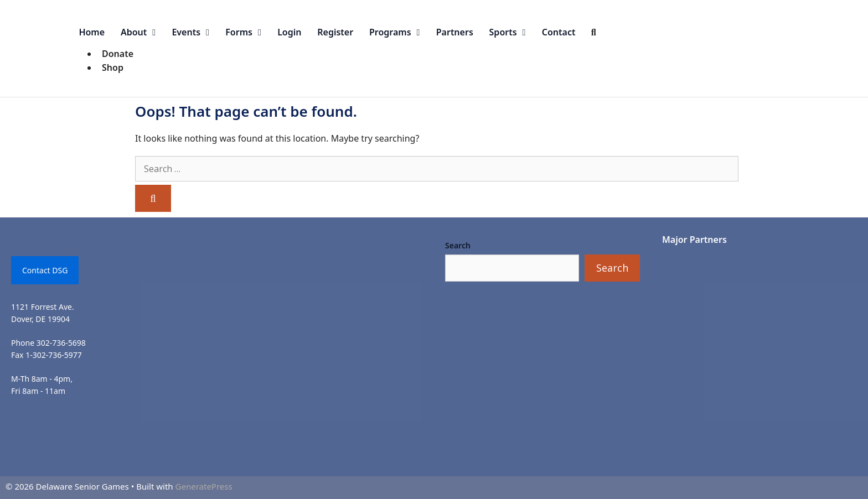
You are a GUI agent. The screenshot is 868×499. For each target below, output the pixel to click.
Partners (455, 32)
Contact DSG (45, 270)
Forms (247, 32)
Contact (559, 32)
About (142, 32)
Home (92, 32)
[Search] (153, 198)
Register (335, 32)
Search (458, 245)
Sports (512, 32)
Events (194, 32)
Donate (118, 54)
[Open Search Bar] (594, 32)
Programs (399, 32)
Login (289, 32)
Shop (113, 67)
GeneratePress (204, 486)
